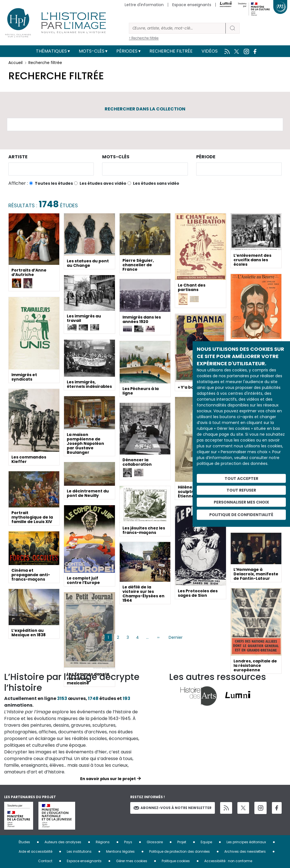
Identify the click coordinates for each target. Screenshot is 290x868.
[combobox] (51, 169)
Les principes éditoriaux (246, 842)
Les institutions (79, 851)
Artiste (18, 157)
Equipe (206, 842)
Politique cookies (176, 861)
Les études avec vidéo (103, 183)
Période (206, 157)
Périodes (127, 51)
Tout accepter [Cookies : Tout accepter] (241, 478)
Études (24, 842)
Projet (182, 842)
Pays (128, 842)
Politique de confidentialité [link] (241, 514)
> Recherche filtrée (144, 38)
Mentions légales (120, 851)
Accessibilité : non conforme (228, 861)
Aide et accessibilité (35, 851)
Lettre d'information (144, 5)
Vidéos (210, 51)
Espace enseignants (192, 5)
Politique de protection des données (180, 851)
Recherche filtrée (171, 51)
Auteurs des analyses (63, 842)
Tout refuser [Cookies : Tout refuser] (241, 490)
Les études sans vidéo (156, 183)
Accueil (15, 63)
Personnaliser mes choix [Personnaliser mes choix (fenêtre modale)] (241, 502)
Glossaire (155, 842)
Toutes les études (54, 183)
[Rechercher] (177, 28)
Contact (45, 861)
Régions (103, 842)
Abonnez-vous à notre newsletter (173, 808)
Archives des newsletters (245, 851)
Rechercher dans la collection (145, 109)
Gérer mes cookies (132, 861)
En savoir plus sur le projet (108, 779)
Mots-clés (92, 51)
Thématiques (51, 51)
